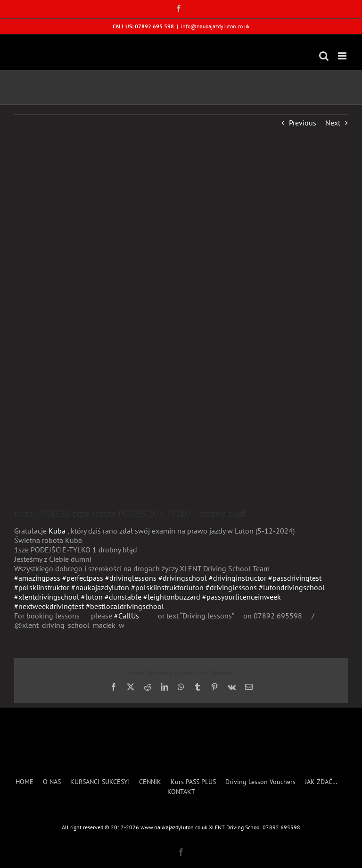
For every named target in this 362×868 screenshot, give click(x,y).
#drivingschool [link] (183, 578)
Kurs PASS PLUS (193, 782)
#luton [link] (92, 597)
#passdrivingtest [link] (295, 578)
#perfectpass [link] (83, 578)
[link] (57, 531)
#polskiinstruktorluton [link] (167, 587)
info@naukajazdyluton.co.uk (215, 26)
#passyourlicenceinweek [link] (242, 597)
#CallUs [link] (127, 616)
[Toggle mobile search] (324, 56)
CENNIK (150, 782)
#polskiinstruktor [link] (42, 587)
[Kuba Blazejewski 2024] (181, 326)
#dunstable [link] (123, 597)
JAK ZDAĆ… (321, 782)
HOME (25, 782)
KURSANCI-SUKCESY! (100, 782)
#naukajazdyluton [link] (100, 587)
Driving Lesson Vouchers (260, 782)
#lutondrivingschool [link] (292, 587)
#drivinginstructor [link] (238, 578)
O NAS (52, 782)
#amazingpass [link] (37, 578)
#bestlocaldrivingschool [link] (125, 606)
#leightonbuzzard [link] (172, 597)
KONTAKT (181, 792)
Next (333, 123)
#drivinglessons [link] (131, 578)
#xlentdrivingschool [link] (47, 597)
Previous (303, 123)
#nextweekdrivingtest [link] (49, 606)
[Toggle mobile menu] (343, 56)
